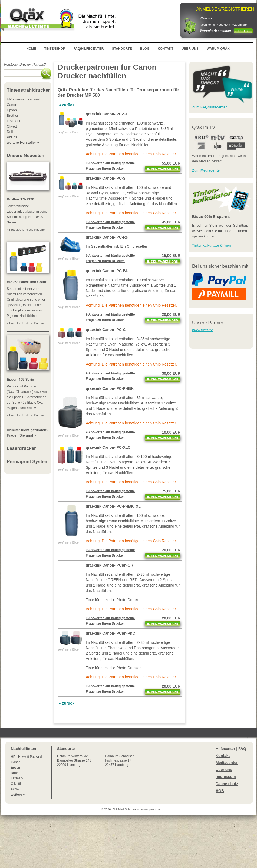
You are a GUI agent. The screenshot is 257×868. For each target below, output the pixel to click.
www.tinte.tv (202, 330)
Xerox (15, 789)
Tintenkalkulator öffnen (212, 245)
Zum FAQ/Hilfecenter (210, 107)
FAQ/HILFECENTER (88, 49)
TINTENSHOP (55, 49)
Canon (16, 762)
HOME (31, 49)
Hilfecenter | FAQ (231, 749)
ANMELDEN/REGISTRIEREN (225, 9)
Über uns (224, 770)
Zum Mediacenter (207, 170)
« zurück (67, 105)
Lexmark (17, 778)
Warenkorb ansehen (215, 31)
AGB (220, 791)
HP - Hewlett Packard (26, 757)
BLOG (145, 49)
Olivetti (16, 784)
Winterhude (74, 760)
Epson (15, 768)
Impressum (226, 777)
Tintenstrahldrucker (28, 90)
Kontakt (223, 756)
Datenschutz (227, 784)
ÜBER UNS (190, 49)
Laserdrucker (21, 448)
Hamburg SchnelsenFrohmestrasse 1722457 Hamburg (120, 760)
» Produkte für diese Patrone (26, 230)
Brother (16, 773)
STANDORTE (122, 49)
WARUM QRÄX (218, 49)
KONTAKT (166, 49)
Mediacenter (227, 763)
